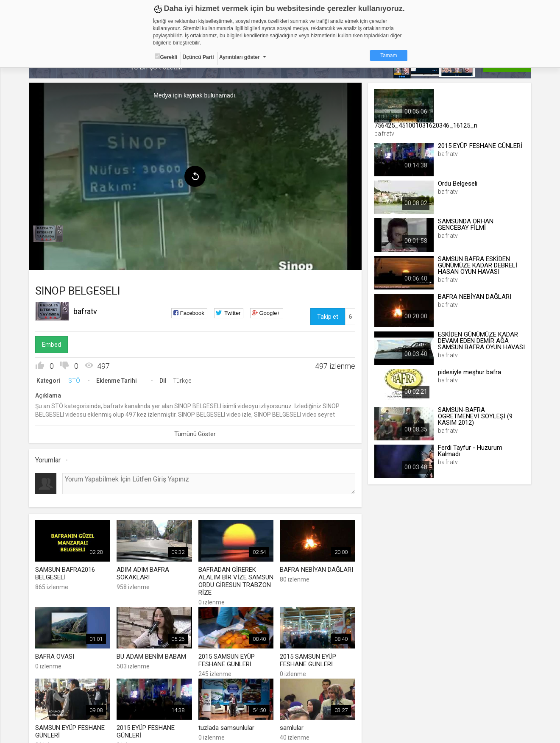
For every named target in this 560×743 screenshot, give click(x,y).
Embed (52, 345)
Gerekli (166, 57)
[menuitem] (48, 234)
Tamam (389, 56)
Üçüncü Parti (198, 57)
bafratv (85, 311)
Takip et (328, 317)
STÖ (74, 381)
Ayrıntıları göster (240, 57)
